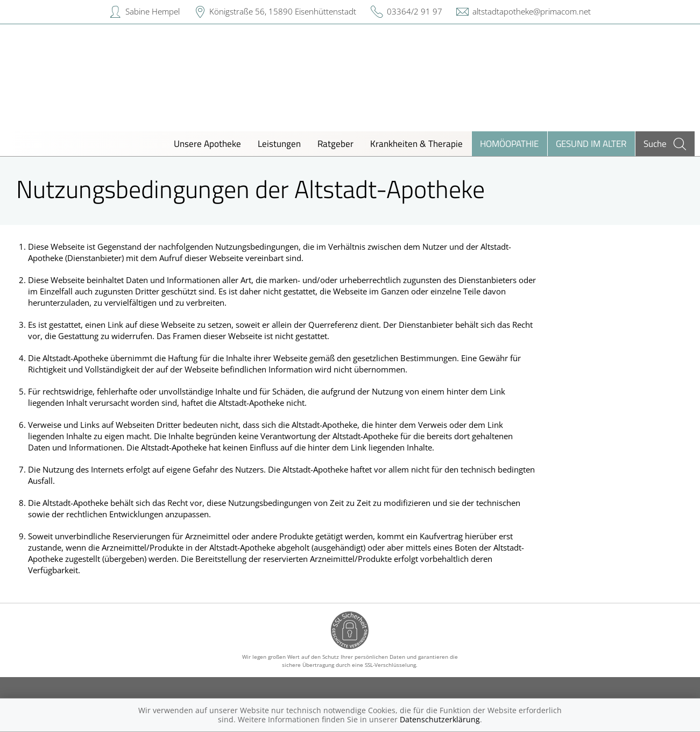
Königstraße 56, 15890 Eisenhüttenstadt (283, 11)
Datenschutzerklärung (440, 719)
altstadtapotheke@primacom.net (532, 11)
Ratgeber (335, 143)
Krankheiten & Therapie (416, 143)
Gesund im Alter (591, 143)
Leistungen (279, 143)
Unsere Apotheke (207, 143)
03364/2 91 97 (415, 11)
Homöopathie (509, 143)
